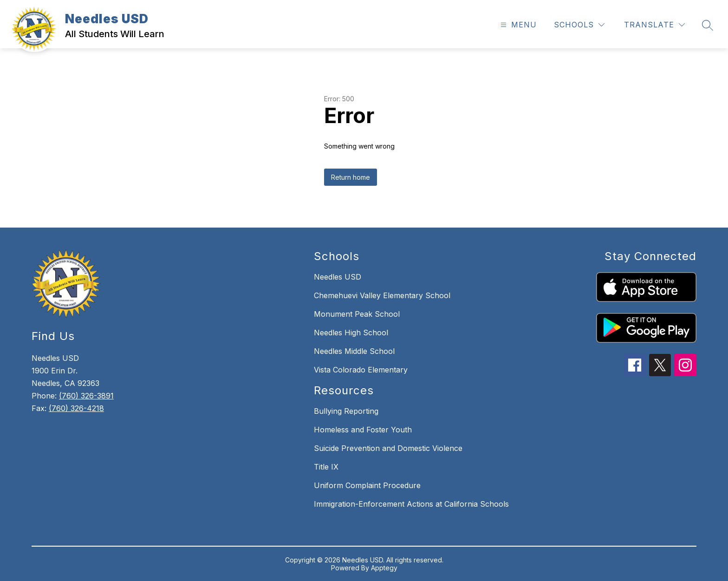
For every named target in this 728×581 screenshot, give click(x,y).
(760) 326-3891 (86, 396)
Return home (351, 177)
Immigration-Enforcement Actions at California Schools (411, 504)
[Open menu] (517, 25)
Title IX (326, 467)
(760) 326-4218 (76, 408)
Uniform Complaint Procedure (367, 485)
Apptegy (384, 568)
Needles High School (351, 333)
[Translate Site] (654, 25)
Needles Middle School (354, 351)
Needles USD (338, 277)
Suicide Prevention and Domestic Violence (388, 448)
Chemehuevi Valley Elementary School (382, 295)
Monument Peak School (357, 314)
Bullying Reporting (346, 411)
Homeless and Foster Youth (363, 430)
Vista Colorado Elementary (361, 370)
